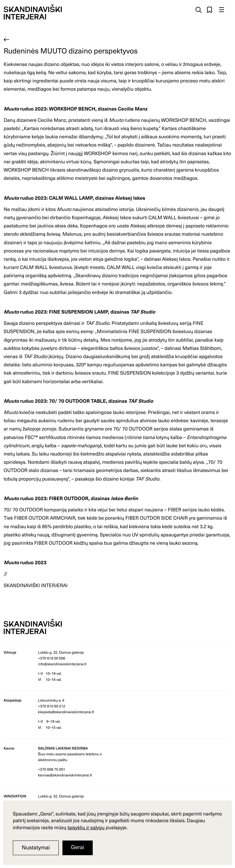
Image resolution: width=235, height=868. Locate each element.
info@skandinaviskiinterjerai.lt (62, 664)
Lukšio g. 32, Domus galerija (61, 652)
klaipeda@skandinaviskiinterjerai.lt (66, 712)
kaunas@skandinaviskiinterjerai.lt (65, 775)
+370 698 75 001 (52, 769)
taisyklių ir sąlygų (86, 827)
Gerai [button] (78, 847)
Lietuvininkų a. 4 (51, 700)
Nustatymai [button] (36, 847)
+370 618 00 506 (52, 658)
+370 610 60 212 (52, 706)
